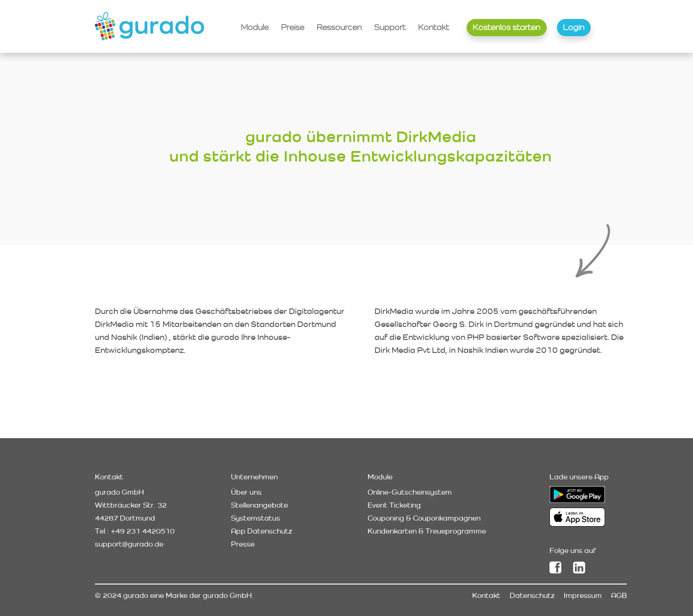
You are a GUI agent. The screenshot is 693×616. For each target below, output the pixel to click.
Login (574, 27)
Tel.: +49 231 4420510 (135, 531)
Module (255, 27)
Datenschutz (532, 595)
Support (390, 27)
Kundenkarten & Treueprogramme (427, 531)
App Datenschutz (262, 531)
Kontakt (434, 27)
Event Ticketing (394, 505)
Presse (243, 544)
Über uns (246, 492)
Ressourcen (339, 27)
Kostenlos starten (506, 27)
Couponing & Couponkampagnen (424, 518)
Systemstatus (256, 518)
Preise (293, 27)
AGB (619, 595)
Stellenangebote (259, 505)
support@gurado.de (129, 544)
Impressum (583, 595)
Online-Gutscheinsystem (410, 492)
